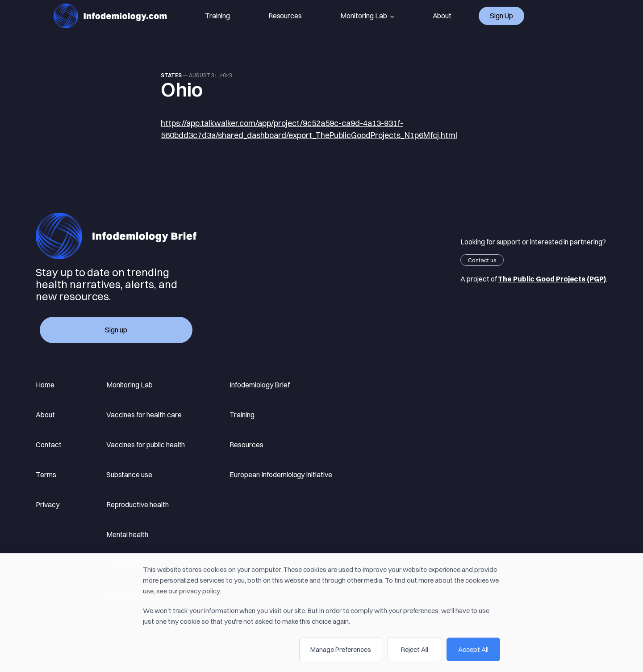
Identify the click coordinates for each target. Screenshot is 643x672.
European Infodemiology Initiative (281, 475)
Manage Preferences (341, 649)
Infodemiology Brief (259, 385)
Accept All (473, 649)
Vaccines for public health (146, 445)
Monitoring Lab (367, 16)
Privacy (48, 504)
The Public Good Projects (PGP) (552, 279)
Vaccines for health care (144, 415)
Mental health (127, 534)
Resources (285, 16)
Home (45, 385)
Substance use (129, 475)
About (442, 16)
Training (217, 16)
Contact (49, 445)
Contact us (482, 260)
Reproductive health (138, 504)
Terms (46, 475)
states (171, 75)
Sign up (501, 16)
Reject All (415, 649)
